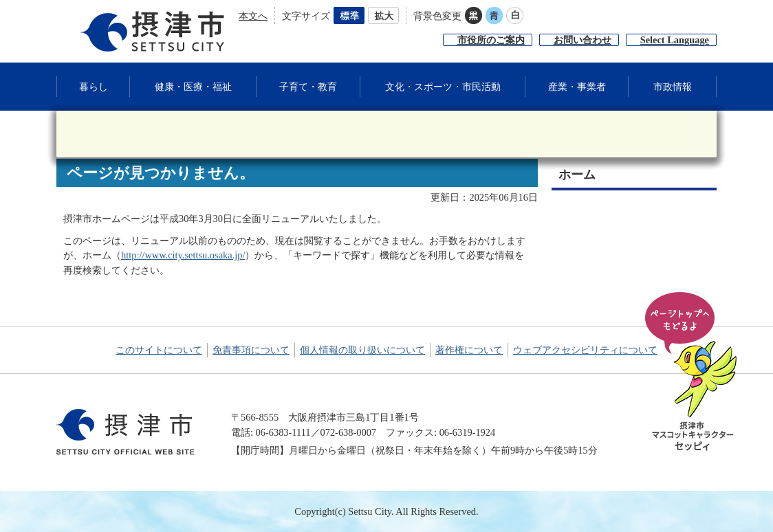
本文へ (253, 16)
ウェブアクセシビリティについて (585, 350)
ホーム (577, 175)
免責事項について (251, 350)
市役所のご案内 (491, 40)
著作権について (469, 350)
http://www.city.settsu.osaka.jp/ (183, 255)
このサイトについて (159, 350)
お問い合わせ (583, 40)
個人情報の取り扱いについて (362, 350)
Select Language (675, 40)
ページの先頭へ (693, 373)
